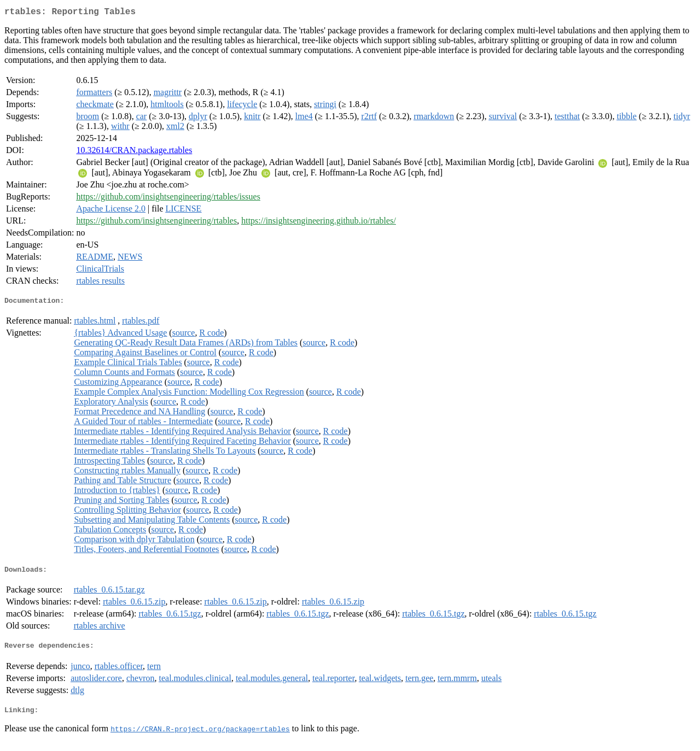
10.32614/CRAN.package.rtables (134, 152)
